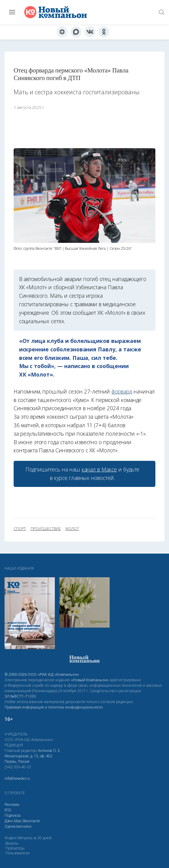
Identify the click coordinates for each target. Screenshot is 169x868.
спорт (20, 529)
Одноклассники (18, 826)
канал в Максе (99, 469)
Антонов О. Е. (49, 751)
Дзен (9, 821)
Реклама (12, 804)
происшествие (46, 529)
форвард (122, 391)
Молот (72, 529)
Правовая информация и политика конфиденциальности (54, 707)
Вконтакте (31, 821)
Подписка (13, 815)
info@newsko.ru (17, 778)
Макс (18, 821)
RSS (8, 810)
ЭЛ (20, 696)
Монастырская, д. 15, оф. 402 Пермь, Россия (28, 759)
